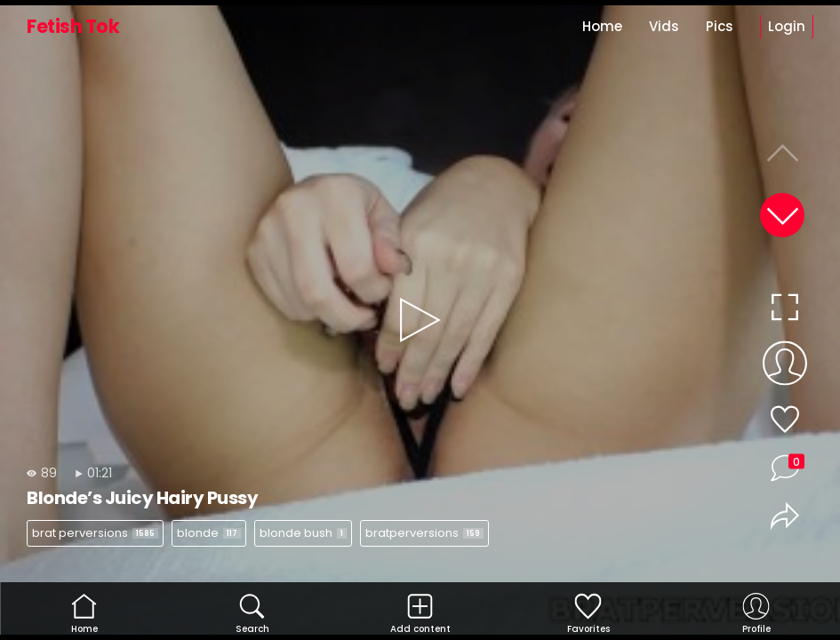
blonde (209, 533)
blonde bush (303, 533)
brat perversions (95, 533)
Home (602, 26)
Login (787, 26)
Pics (720, 26)
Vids (664, 26)
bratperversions (424, 533)
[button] (782, 215)
